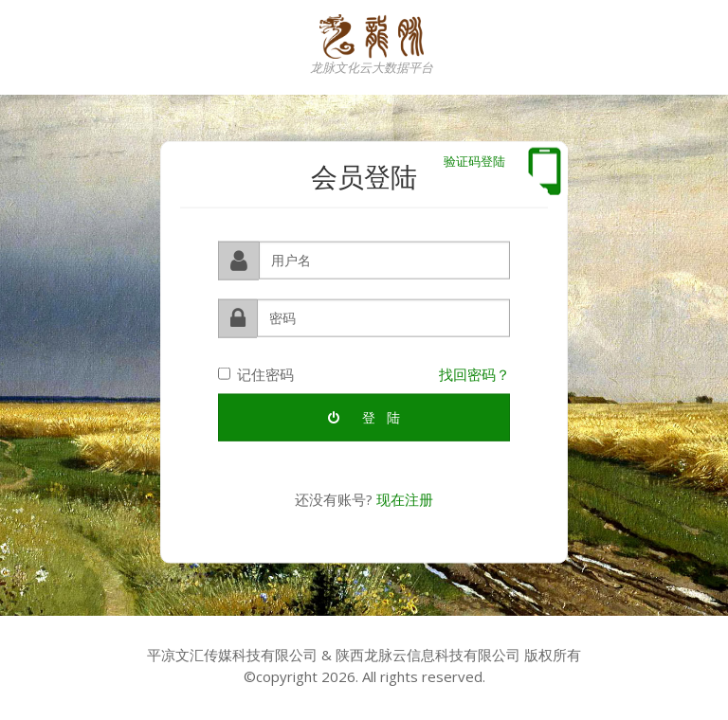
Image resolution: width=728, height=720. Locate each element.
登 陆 (364, 416)
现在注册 (405, 498)
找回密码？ (474, 373)
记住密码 (256, 373)
